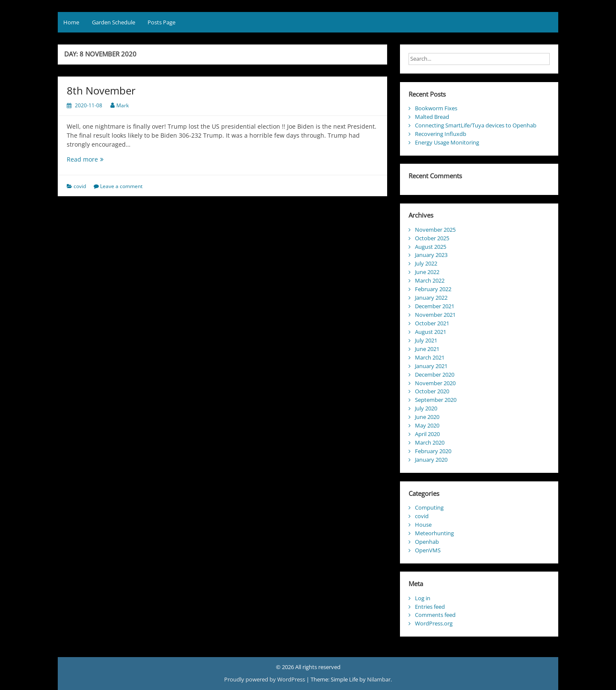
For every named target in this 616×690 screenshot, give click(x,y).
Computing (429, 507)
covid (80, 186)
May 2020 (427, 425)
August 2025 (431, 247)
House (423, 525)
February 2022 (433, 289)
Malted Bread (432, 117)
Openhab (427, 542)
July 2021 (426, 340)
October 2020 (432, 391)
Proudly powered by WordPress (265, 679)
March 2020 (430, 442)
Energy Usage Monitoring (447, 142)
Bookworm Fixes (436, 108)
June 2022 (427, 272)
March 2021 (430, 357)
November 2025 (435, 230)
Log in (423, 598)
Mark (123, 105)
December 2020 (435, 374)
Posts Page (161, 22)
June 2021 (427, 349)
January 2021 (431, 366)
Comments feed (435, 615)
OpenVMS (428, 550)
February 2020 (433, 451)
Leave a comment (121, 186)
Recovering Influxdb (441, 134)
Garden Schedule (114, 22)
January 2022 (431, 298)
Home (71, 22)
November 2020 (435, 383)
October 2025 (432, 238)
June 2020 (427, 417)
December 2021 (435, 306)
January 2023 (431, 255)
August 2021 (431, 332)
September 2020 (436, 400)
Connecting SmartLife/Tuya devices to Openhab (476, 125)
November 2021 (435, 315)
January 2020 (431, 460)
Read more (97, 159)
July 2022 (426, 263)
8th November (101, 90)
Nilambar (379, 679)
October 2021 (432, 323)
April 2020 (427, 434)
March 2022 (430, 280)
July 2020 (426, 408)
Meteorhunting (434, 533)
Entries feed (430, 607)
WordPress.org (434, 623)
